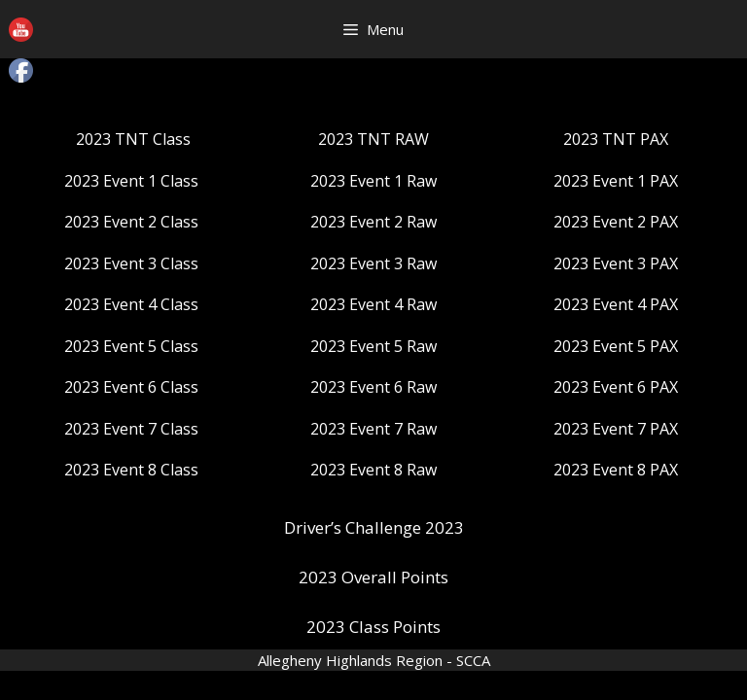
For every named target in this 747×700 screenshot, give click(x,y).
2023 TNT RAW (373, 139)
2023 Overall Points (373, 577)
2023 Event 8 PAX (616, 470)
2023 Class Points (373, 627)
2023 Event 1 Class (131, 181)
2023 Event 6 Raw (373, 387)
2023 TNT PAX (616, 139)
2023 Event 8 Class (131, 470)
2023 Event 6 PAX (616, 387)
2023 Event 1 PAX (616, 181)
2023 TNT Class (133, 139)
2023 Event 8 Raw (373, 470)
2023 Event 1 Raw (373, 181)
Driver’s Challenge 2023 (374, 527)
